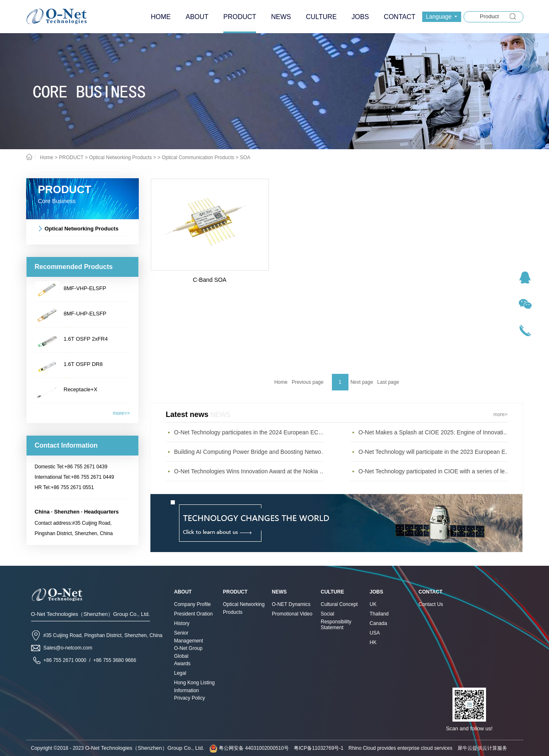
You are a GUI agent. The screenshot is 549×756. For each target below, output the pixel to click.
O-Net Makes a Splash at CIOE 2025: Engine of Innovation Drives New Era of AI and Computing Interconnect (435, 432)
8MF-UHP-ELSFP (85, 314)
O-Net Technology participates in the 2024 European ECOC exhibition (251, 432)
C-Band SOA (210, 280)
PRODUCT (71, 157)
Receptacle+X (81, 389)
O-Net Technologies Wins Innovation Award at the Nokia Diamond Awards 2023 (251, 471)
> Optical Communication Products (196, 157)
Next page (362, 382)
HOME (161, 17)
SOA (245, 157)
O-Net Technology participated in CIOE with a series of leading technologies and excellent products (435, 471)
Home (281, 382)
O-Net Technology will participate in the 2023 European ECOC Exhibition (435, 452)
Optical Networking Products (120, 157)
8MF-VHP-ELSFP (85, 288)
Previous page (308, 382)
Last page (388, 382)
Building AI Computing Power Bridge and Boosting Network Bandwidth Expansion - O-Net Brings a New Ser (251, 452)
